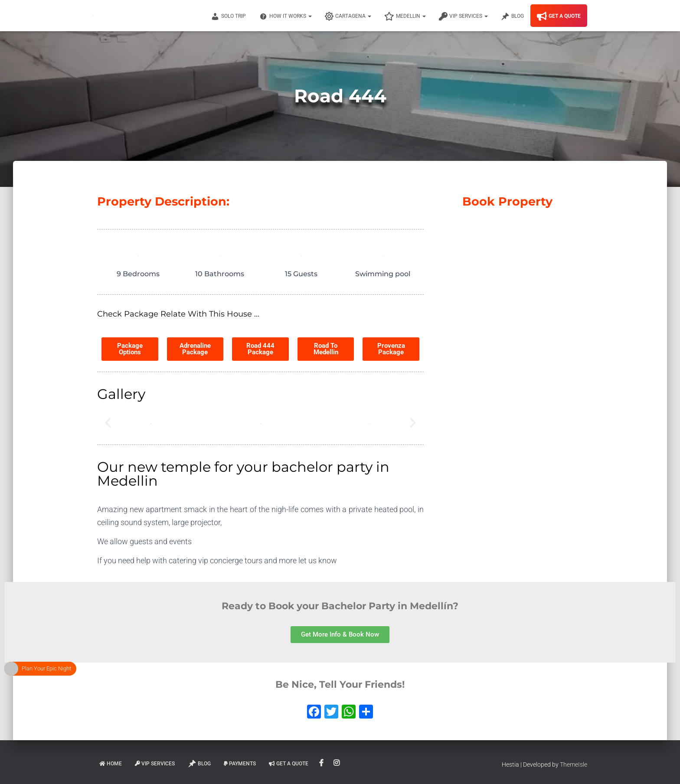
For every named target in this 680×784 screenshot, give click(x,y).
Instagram (337, 763)
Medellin (405, 16)
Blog (512, 16)
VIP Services (463, 16)
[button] (108, 423)
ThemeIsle (574, 764)
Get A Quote (559, 16)
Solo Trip (228, 16)
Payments (240, 764)
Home (111, 764)
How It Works (285, 16)
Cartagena (348, 16)
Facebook (322, 763)
